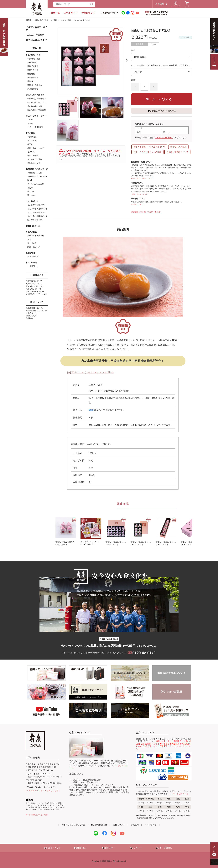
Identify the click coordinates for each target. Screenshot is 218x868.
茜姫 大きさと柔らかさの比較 (147, 152)
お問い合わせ (151, 825)
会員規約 (135, 825)
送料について (119, 825)
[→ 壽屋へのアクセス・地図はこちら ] (43, 791)
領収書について (138, 204)
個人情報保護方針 (99, 825)
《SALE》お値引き (35, 35)
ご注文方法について (34, 281)
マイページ (176, 6)
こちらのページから (164, 138)
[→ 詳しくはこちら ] (179, 794)
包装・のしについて (139, 194)
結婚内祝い (81, 848)
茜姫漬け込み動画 (178, 147)
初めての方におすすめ (36, 40)
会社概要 (29, 318)
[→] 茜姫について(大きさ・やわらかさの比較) (90, 372)
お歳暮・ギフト (54, 848)
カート (187, 6)
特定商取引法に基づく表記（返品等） (147, 212)
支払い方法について (34, 284)
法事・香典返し (165, 848)
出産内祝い (109, 848)
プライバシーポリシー (35, 292)
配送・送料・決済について (142, 178)
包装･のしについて (33, 289)
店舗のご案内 (31, 316)
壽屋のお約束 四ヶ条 (34, 308)
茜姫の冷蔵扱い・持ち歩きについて (149, 147)
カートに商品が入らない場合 (37, 815)
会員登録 (160, 4)
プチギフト (137, 848)
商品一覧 (55, 13)
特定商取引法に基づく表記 (37, 294)
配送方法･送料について (35, 286)
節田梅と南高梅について (177, 152)
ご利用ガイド (71, 13)
